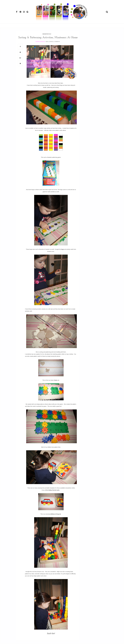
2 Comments (57, 44)
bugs (62, 252)
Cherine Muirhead (40, 44)
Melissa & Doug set (56, 517)
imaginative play (47, 34)
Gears (56, 383)
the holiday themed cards (53, 493)
